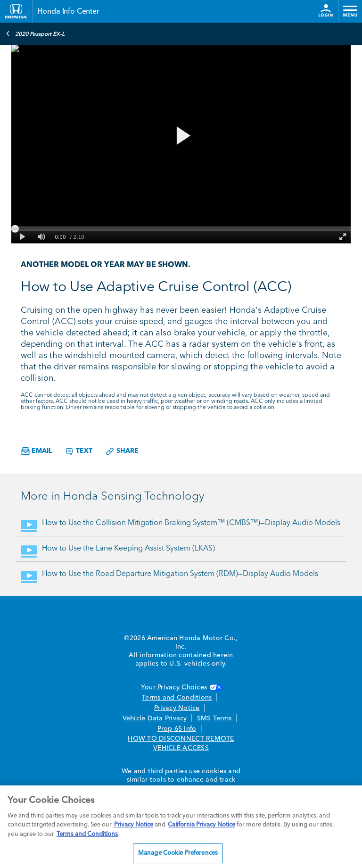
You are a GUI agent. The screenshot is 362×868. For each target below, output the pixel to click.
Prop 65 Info (177, 729)
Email (37, 451)
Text (78, 451)
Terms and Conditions (177, 698)
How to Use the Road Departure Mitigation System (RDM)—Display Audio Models (180, 574)
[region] (181, 827)
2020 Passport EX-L (35, 33)
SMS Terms (214, 718)
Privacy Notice (177, 708)
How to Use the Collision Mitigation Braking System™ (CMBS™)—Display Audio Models (191, 523)
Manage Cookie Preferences (178, 853)
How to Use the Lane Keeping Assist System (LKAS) (128, 549)
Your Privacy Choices (181, 687)
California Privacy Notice (202, 825)
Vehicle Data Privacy (155, 718)
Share (122, 451)
